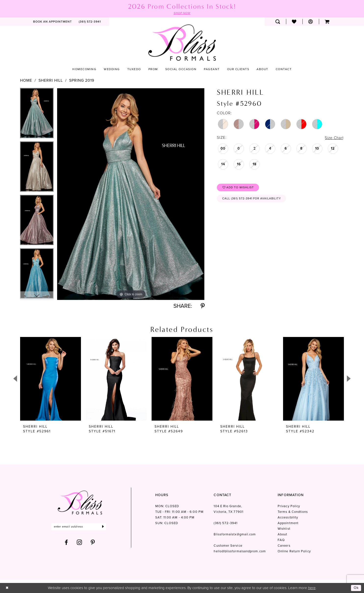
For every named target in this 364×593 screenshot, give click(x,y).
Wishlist (284, 529)
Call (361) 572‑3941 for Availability (253, 199)
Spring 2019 (82, 80)
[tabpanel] (37, 115)
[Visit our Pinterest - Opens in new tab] (93, 543)
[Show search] (278, 22)
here (312, 588)
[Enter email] (80, 527)
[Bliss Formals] (182, 43)
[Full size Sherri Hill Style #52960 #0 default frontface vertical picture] (131, 194)
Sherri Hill (51, 80)
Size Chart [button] (334, 138)
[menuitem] (52, 22)
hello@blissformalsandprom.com (240, 551)
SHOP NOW (182, 13)
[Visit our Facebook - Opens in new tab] (66, 543)
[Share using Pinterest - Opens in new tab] (203, 306)
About (282, 535)
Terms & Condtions (293, 512)
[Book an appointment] (52, 22)
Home (26, 80)
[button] (311, 22)
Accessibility (288, 518)
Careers (284, 546)
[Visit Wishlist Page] (294, 22)
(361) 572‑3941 (225, 523)
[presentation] (51, 379)
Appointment (288, 523)
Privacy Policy (289, 506)
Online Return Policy (294, 551)
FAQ (281, 540)
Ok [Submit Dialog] (356, 588)
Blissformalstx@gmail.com (235, 535)
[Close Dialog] (7, 588)
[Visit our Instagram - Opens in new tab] (79, 543)
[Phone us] (90, 22)
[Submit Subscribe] (105, 527)
